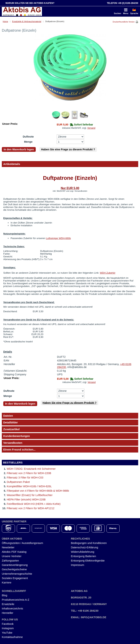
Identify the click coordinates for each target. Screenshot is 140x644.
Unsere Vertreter (12, 556)
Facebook (8, 624)
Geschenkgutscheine (14, 569)
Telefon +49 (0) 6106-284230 (122, 3)
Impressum (77, 565)
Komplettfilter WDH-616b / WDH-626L (29, 486)
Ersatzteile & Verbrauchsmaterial (27, 21)
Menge (28, 142)
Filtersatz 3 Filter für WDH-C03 (25, 478)
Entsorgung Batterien (83, 556)
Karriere (7, 583)
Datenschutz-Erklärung (84, 547)
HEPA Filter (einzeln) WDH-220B (26, 500)
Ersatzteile (8, 604)
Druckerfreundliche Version (124, 22)
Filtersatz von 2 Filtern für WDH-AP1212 (31, 508)
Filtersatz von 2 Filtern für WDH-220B (29, 473)
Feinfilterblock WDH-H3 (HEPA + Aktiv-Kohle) (34, 504)
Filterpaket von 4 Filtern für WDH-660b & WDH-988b (38, 491)
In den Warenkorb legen (19, 149)
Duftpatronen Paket (18, 482)
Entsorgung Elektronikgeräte (88, 561)
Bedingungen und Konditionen (89, 543)
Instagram (8, 628)
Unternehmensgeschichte (17, 574)
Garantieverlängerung (15, 565)
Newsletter (8, 547)
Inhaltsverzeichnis (12, 609)
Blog (4, 595)
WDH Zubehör (108, 273)
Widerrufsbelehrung (83, 552)
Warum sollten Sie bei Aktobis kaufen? (30, 3)
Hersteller (8, 613)
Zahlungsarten (10, 561)
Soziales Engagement (15, 578)
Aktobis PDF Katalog (14, 552)
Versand (91, 128)
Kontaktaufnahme (12, 637)
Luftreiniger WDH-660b (58, 238)
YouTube (7, 633)
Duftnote (28, 137)
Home (5, 21)
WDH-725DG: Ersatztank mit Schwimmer (31, 469)
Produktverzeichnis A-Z (16, 600)
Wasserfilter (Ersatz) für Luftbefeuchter (30, 495)
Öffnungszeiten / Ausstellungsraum (22, 543)
